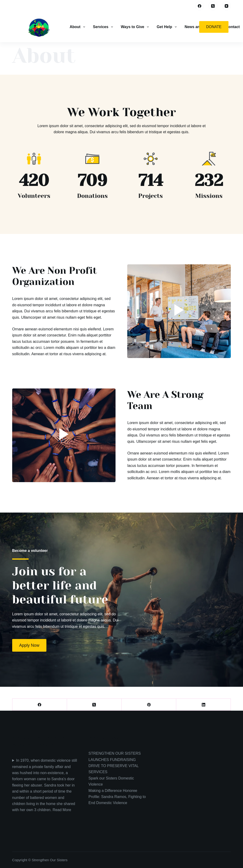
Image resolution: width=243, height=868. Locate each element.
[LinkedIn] (204, 705)
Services (103, 27)
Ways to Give (135, 27)
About (78, 27)
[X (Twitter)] (213, 6)
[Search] (188, 6)
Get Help (167, 27)
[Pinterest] (149, 705)
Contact (233, 27)
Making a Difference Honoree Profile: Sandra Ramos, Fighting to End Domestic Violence (117, 797)
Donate (214, 27)
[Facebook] (200, 6)
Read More (62, 810)
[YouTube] (227, 6)
